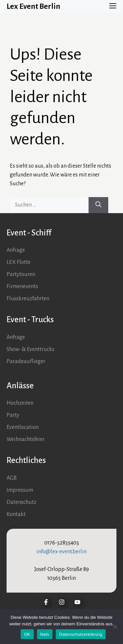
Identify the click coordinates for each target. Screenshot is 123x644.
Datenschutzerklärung (81, 634)
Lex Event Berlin (33, 6)
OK (27, 634)
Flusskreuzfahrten (28, 299)
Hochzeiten (20, 403)
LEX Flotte (19, 262)
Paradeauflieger (26, 361)
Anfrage (16, 250)
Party (13, 415)
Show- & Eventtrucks (31, 349)
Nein (45, 634)
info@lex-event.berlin (61, 552)
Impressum (20, 490)
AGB (12, 478)
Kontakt (16, 514)
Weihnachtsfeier (26, 439)
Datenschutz (21, 502)
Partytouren (21, 274)
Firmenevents (22, 286)
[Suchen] (98, 205)
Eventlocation (23, 427)
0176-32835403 (62, 543)
